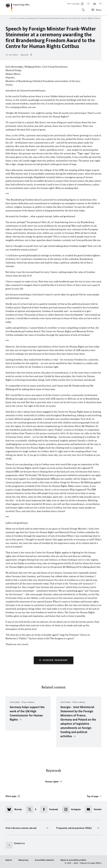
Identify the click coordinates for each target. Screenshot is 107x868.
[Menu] (96, 10)
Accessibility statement (44, 860)
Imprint (9, 860)
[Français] (100, 4)
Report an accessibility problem (73, 860)
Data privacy (23, 860)
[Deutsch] (88, 4)
